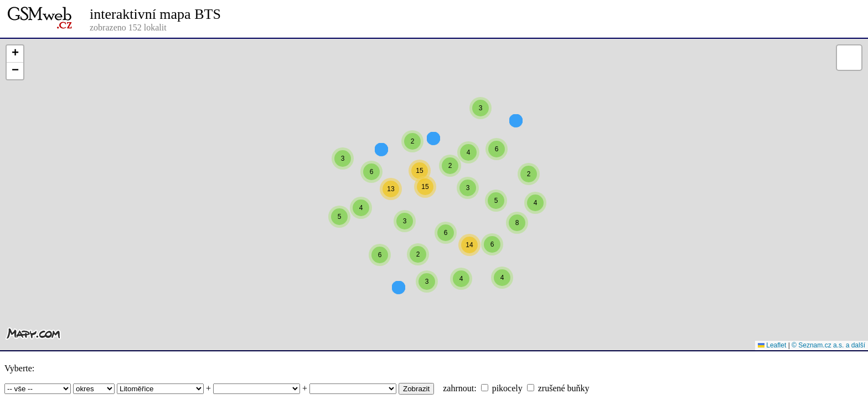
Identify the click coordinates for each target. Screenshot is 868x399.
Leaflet (772, 345)
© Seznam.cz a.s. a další (828, 345)
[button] (480, 128)
